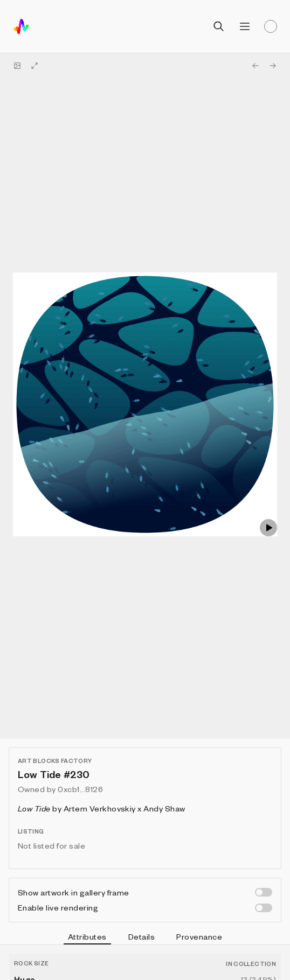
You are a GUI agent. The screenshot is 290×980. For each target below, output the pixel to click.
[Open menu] (245, 26)
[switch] (264, 892)
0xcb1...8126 (80, 789)
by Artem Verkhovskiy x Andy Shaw (102, 808)
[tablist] (145, 938)
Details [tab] (141, 936)
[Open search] (219, 26)
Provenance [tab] (199, 936)
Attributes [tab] (87, 938)
